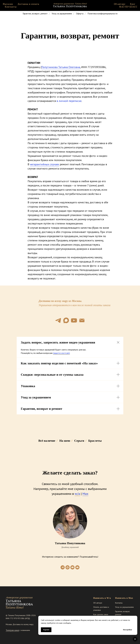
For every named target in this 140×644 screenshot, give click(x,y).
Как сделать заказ (101, 614)
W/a (109, 598)
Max (85, 494)
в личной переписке (69, 101)
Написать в (100, 598)
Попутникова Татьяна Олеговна (61, 67)
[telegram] (58, 320)
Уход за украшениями (62, 14)
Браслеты (95, 441)
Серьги (79, 441)
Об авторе (120, 4)
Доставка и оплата (28, 4)
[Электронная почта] (82, 320)
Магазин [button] (8, 4)
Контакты (11, 7)
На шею (65, 441)
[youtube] (74, 320)
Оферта (80, 14)
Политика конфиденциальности (102, 14)
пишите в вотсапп (61, 353)
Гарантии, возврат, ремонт (35, 14)
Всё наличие (47, 441)
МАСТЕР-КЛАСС (128, 7)
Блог (133, 4)
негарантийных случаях (45, 164)
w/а (77, 494)
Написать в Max (124, 598)
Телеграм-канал (12, 630)
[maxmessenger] (66, 320)
